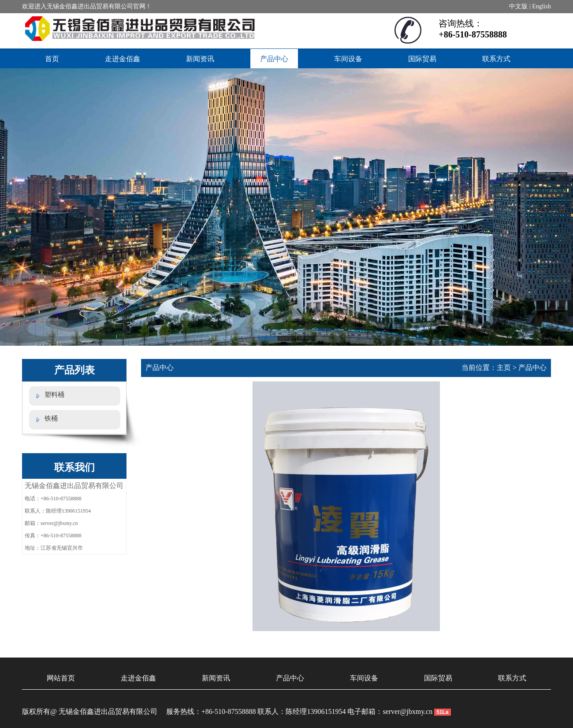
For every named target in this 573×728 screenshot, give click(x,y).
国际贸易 (422, 59)
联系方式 (496, 59)
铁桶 (51, 418)
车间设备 (348, 59)
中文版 (518, 6)
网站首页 (61, 678)
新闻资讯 (200, 59)
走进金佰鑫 (123, 59)
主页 (504, 368)
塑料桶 (54, 395)
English (541, 6)
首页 (52, 59)
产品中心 (274, 59)
